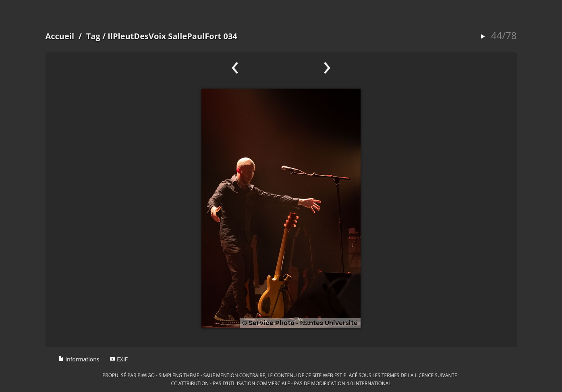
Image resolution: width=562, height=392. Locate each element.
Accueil (60, 36)
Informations (79, 359)
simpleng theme (179, 375)
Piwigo (146, 375)
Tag (93, 36)
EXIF (119, 359)
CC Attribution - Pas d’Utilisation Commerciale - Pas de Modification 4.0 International (281, 383)
